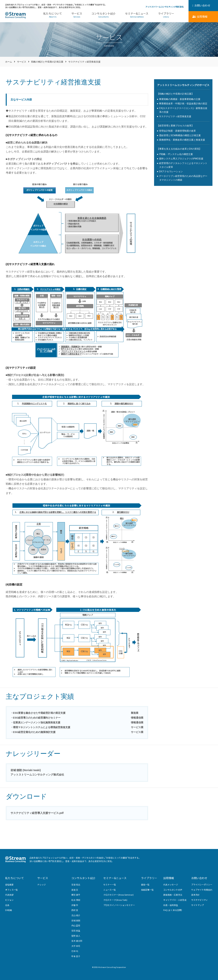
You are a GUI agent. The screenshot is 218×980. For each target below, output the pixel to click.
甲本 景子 (76, 956)
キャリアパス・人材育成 (175, 900)
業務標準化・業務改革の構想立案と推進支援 (182, 140)
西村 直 (75, 910)
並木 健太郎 (77, 941)
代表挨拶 (9, 895)
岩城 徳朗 (76, 920)
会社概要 (9, 884)
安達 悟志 (76, 884)
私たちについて (53, 15)
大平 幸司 (76, 946)
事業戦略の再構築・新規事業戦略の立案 (180, 99)
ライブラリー (166, 15)
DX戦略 (9, 910)
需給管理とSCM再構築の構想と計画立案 (180, 135)
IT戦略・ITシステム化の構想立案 (176, 154)
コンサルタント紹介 (104, 15)
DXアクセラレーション (171, 171)
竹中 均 (75, 951)
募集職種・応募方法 (173, 895)
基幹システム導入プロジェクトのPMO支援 (181, 159)
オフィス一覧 (11, 890)
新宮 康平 (76, 895)
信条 (7, 905)
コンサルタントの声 (173, 890)
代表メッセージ (171, 884)
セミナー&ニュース (137, 15)
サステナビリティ (200, 900)
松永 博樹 (76, 900)
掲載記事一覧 (147, 890)
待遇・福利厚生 (171, 905)
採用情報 (169, 878)
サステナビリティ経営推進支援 (175, 116)
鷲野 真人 (76, 936)
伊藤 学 (75, 905)
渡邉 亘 (75, 890)
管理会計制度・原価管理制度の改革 (177, 131)
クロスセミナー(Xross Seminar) (118, 895)
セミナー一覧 (110, 884)
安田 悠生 (76, 931)
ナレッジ (42, 884)
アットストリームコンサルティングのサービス (183, 85)
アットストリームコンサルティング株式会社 (165, 7)
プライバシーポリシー (202, 884)
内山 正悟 (76, 925)
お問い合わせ (199, 878)
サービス (77, 15)
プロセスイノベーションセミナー (119, 905)
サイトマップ (198, 905)
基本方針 (195, 895)
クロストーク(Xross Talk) (115, 900)
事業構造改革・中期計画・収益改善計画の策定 (183, 104)
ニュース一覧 (110, 890)
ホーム (9, 62)
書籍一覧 (145, 884)
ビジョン (9, 900)
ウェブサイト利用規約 (202, 890)
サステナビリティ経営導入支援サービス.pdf (37, 813)
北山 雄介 (76, 915)
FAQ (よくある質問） (173, 910)
